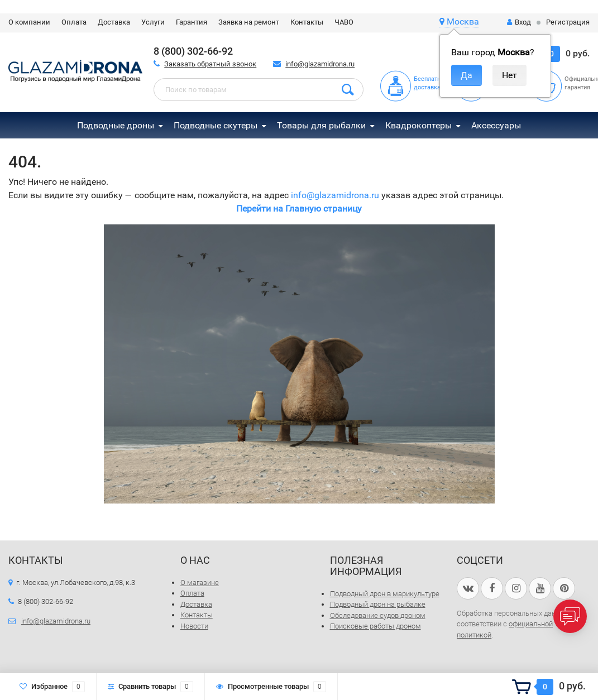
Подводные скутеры (216, 125)
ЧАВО (344, 22)
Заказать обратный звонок (210, 64)
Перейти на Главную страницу (299, 208)
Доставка (114, 22)
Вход (519, 22)
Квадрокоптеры (418, 125)
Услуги (153, 22)
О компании (29, 22)
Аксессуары (496, 125)
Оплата (74, 22)
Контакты (307, 22)
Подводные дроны (116, 125)
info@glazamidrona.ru (320, 64)
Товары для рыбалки (321, 125)
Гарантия (192, 22)
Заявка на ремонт (249, 22)
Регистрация (568, 22)
